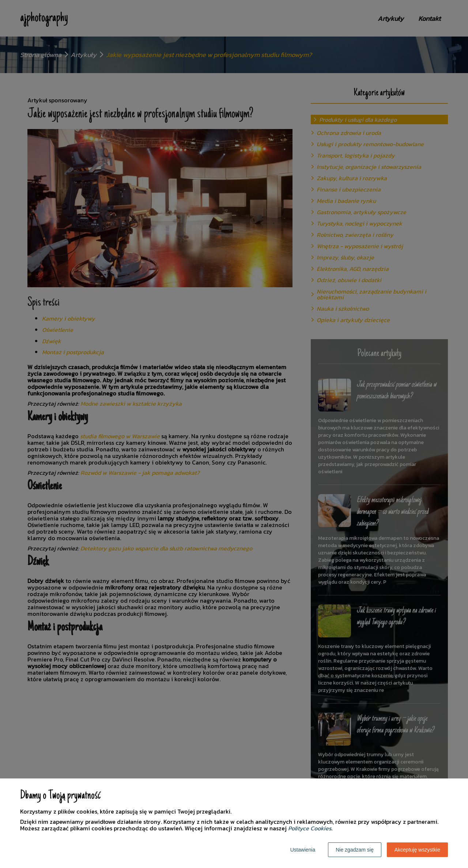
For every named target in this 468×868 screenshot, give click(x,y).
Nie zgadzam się (355, 850)
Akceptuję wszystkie (417, 850)
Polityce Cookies (310, 828)
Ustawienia (303, 850)
